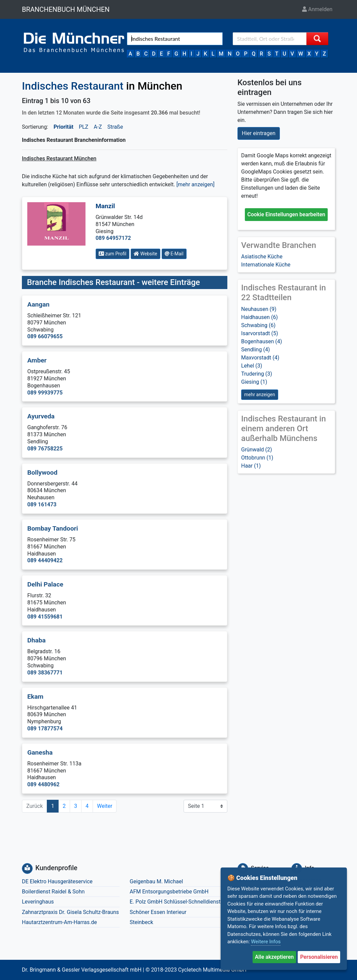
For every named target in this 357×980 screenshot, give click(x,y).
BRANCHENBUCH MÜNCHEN (66, 9)
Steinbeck (141, 922)
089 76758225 (45, 449)
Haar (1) (251, 466)
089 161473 (42, 504)
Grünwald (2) (257, 450)
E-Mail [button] (174, 254)
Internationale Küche (266, 265)
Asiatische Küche (262, 257)
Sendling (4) (255, 350)
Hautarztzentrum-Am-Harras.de (59, 922)
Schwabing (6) (258, 325)
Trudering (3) (257, 374)
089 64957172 (113, 238)
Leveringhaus (38, 902)
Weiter (105, 806)
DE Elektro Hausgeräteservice (57, 881)
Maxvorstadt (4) (260, 358)
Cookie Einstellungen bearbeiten (286, 214)
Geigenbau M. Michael (156, 881)
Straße (115, 127)
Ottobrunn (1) (257, 458)
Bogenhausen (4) (262, 341)
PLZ (84, 127)
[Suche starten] (317, 39)
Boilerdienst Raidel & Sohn (53, 892)
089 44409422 (45, 560)
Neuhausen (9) (259, 309)
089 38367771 (45, 673)
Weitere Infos (266, 942)
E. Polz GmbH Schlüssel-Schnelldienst (175, 902)
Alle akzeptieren (274, 957)
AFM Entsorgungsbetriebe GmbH (169, 892)
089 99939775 (45, 393)
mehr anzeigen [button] (260, 394)
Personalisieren (319, 957)
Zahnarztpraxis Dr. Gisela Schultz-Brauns (70, 912)
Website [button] (145, 254)
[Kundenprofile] (27, 868)
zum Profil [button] (112, 254)
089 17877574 (45, 729)
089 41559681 (45, 617)
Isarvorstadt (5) (260, 333)
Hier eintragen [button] (259, 133)
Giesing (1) (254, 382)
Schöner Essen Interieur (158, 912)
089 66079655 (45, 336)
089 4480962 (43, 784)
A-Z (98, 127)
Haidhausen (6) (259, 317)
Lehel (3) (252, 366)
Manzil (105, 206)
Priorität (63, 127)
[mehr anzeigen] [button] (196, 184)
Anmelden (317, 9)
